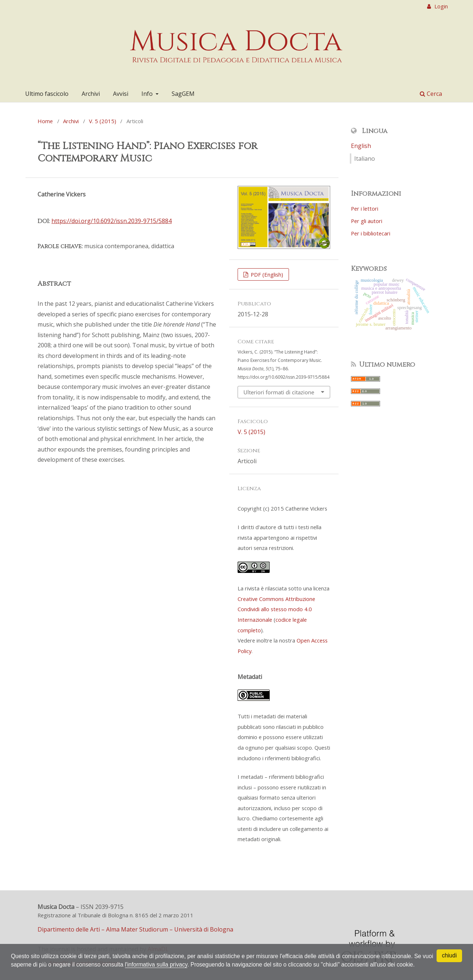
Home (45, 121)
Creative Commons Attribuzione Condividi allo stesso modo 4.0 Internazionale (276, 609)
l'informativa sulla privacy (172, 956)
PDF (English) (266, 274)
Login (440, 6)
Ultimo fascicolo (47, 94)
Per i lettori (365, 208)
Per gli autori (367, 221)
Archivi (91, 94)
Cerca (431, 94)
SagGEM (183, 94)
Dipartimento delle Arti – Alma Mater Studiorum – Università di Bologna (135, 929)
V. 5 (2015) (103, 121)
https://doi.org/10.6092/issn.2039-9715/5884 (112, 221)
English (361, 146)
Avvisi (121, 94)
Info (148, 94)
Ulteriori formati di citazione (279, 392)
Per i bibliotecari (371, 233)
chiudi (449, 947)
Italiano (365, 159)
